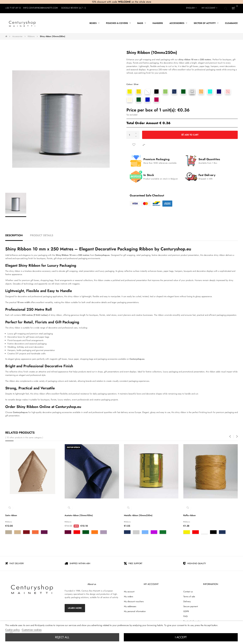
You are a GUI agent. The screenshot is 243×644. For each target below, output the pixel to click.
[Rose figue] (157, 98)
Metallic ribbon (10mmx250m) (138, 514)
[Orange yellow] (139, 90)
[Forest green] (139, 98)
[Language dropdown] (191, 8)
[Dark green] (183, 90)
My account (129, 590)
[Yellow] (130, 90)
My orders (129, 595)
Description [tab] (14, 234)
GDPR (186, 610)
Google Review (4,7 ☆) (74, 8)
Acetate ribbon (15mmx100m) (79, 514)
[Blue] (174, 90)
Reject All (62, 637)
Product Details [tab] (42, 234)
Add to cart (190, 134)
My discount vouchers (134, 600)
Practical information (192, 620)
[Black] (157, 90)
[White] (148, 90)
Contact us (188, 590)
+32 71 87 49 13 (13, 8)
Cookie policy (13, 630)
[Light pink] (228, 90)
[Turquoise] (210, 90)
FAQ (185, 615)
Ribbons (9, 520)
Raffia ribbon (190, 514)
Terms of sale (189, 595)
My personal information (135, 610)
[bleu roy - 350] (148, 98)
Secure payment (191, 605)
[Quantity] (133, 134)
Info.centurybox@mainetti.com (41, 8)
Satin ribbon (11, 514)
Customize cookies (32, 630)
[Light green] (166, 90)
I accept (181, 637)
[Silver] (192, 90)
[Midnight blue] (219, 90)
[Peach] (201, 90)
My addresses (130, 605)
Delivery (187, 600)
